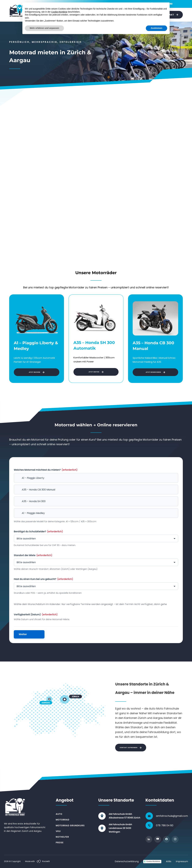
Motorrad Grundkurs (70, 826)
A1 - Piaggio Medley (33, 513)
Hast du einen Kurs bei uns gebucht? (43, 579)
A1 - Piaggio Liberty (33, 478)
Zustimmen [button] (156, 860)
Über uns (150, 15)
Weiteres (125, 15)
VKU (95, 15)
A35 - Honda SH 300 (34, 501)
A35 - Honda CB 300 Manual (38, 490)
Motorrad (52, 15)
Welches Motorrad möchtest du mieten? (46, 470)
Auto (38, 15)
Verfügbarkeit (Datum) (36, 615)
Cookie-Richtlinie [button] (59, 843)
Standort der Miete (33, 555)
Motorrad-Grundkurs (76, 15)
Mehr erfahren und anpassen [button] (44, 860)
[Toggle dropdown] (43, 15)
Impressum (182, 861)
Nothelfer (109, 15)
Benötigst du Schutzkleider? (38, 532)
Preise (138, 15)
